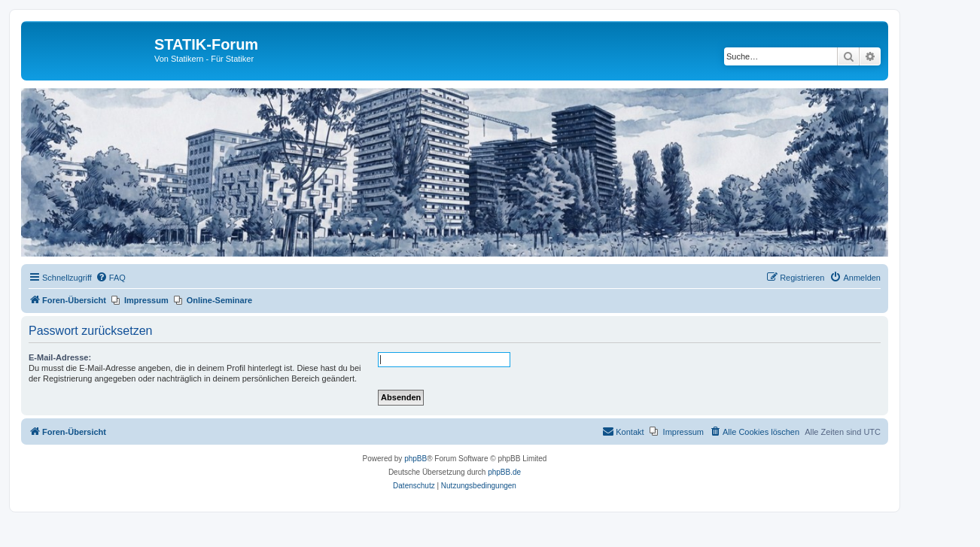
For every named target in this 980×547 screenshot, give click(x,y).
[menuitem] (111, 278)
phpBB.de (504, 472)
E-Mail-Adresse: (60, 357)
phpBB (415, 459)
